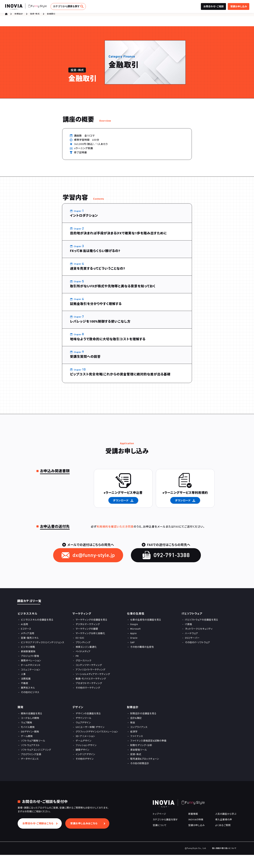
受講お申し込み (196, 838)
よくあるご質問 (223, 838)
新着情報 (193, 827)
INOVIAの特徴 (196, 833)
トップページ (159, 827)
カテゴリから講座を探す (66, 6)
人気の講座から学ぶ (226, 827)
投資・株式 (35, 16)
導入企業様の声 (224, 833)
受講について (160, 838)
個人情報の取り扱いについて (224, 861)
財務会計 (19, 16)
